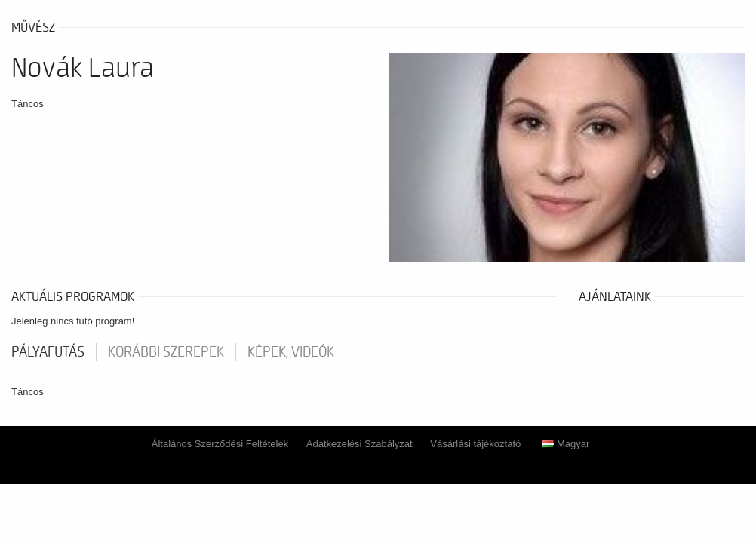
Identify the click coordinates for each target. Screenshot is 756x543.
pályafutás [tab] (48, 352)
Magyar (565, 444)
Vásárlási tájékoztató (475, 444)
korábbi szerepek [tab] (166, 352)
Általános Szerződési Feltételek (220, 444)
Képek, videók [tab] (291, 352)
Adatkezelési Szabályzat (360, 444)
